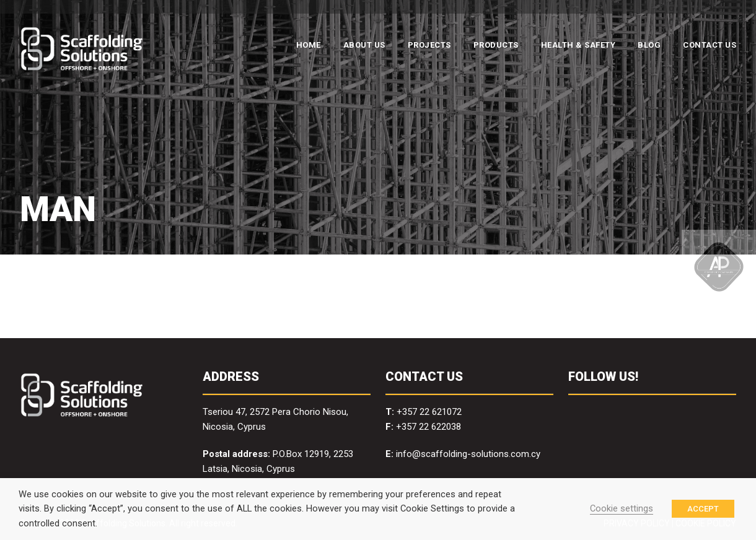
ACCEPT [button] (703, 509)
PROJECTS (429, 45)
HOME (309, 45)
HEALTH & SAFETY (578, 45)
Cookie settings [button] (622, 508)
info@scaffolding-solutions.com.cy (468, 454)
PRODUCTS (496, 45)
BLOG (649, 45)
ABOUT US (364, 45)
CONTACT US (710, 45)
